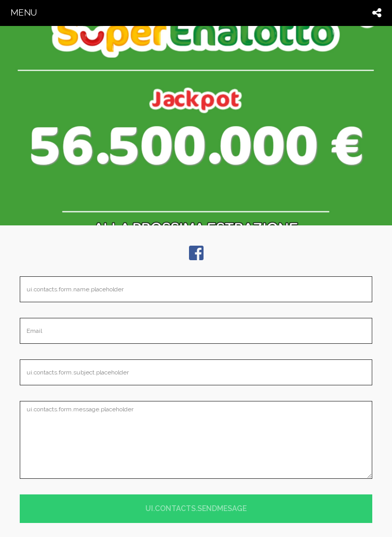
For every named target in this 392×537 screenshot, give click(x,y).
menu (24, 12)
